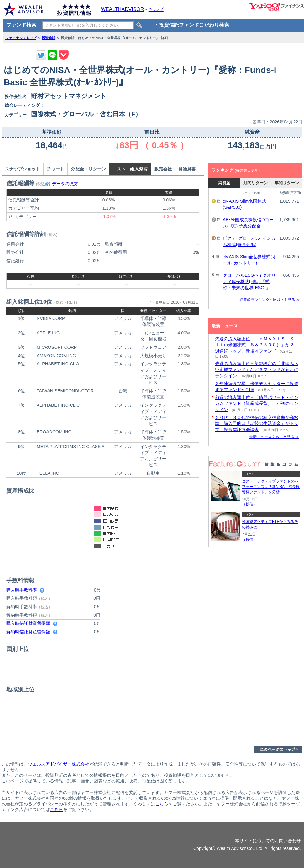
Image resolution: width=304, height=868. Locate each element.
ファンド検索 (21, 25)
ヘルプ (156, 9)
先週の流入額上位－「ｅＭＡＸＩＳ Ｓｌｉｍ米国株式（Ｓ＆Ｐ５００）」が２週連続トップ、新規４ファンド (254, 345)
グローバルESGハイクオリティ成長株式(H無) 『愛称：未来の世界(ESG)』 (249, 281)
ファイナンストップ (21, 38)
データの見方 (62, 184)
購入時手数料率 (25, 590)
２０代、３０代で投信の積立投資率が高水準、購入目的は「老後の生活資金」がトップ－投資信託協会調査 (257, 424)
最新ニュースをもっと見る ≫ (274, 437)
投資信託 (49, 38)
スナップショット (23, 169)
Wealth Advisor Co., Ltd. (239, 848)
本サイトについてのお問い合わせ (268, 841)
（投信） (249, 504)
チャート (55, 169)
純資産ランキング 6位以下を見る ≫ (270, 300)
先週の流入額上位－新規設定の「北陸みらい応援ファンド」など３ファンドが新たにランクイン (257, 370)
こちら (162, 804)
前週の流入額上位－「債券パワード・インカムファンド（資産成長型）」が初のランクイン (257, 403)
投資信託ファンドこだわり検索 (194, 25)
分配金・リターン (88, 169)
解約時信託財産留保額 (32, 632)
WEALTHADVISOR (123, 9)
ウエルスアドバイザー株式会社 (59, 764)
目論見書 (187, 169)
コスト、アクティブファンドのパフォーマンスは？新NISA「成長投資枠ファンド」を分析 (271, 487)
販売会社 (163, 169)
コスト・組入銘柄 (130, 169)
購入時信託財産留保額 (32, 623)
